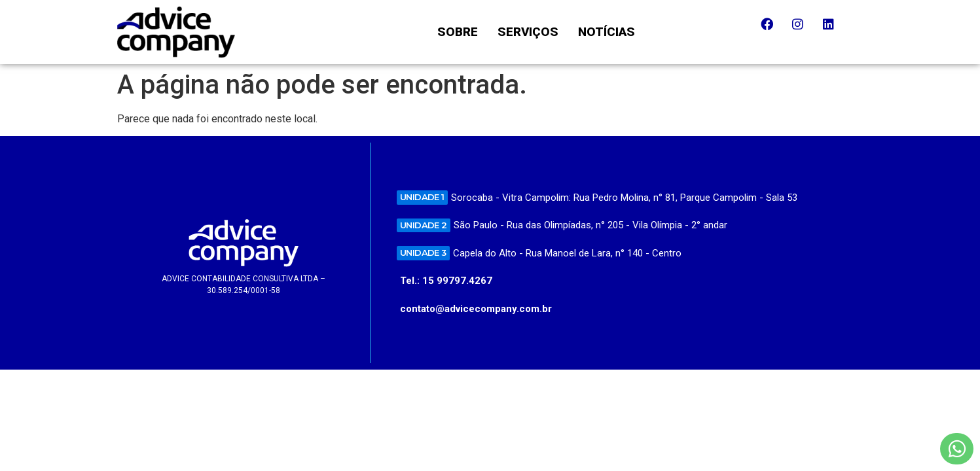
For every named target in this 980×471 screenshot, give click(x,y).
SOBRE (458, 32)
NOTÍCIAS (607, 32)
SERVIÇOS (528, 32)
